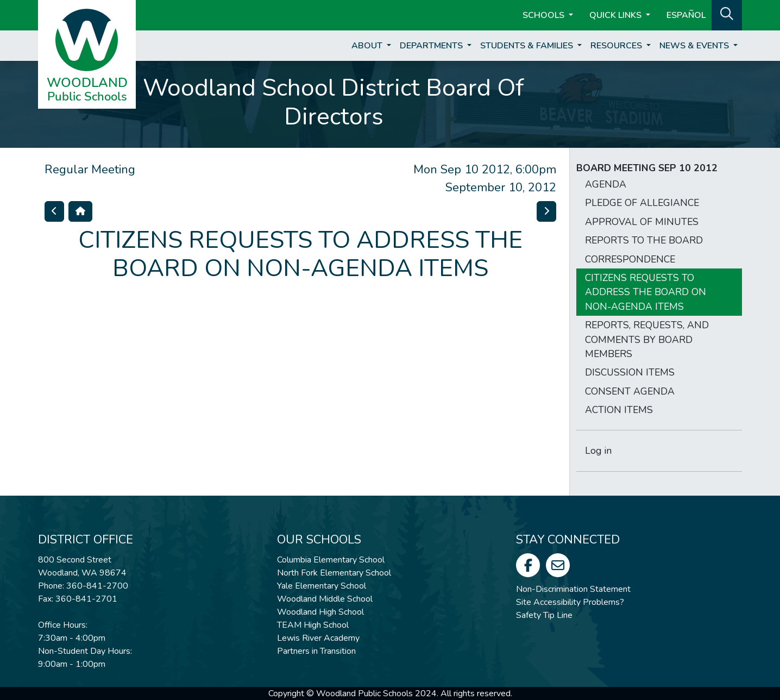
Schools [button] (545, 15)
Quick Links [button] (617, 15)
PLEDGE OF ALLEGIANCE (642, 203)
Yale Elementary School (322, 586)
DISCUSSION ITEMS (630, 372)
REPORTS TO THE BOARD (644, 240)
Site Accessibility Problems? (570, 602)
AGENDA (606, 184)
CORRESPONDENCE (630, 259)
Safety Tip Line (544, 615)
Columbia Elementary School (331, 560)
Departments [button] (432, 46)
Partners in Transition (316, 651)
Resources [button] (617, 46)
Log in (598, 451)
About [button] (368, 46)
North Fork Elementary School (334, 573)
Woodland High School (320, 612)
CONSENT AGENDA (630, 391)
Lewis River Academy (318, 638)
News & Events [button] (695, 46)
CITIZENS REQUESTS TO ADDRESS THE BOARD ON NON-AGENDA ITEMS (646, 292)
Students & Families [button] (528, 46)
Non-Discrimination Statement (573, 589)
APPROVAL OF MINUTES (642, 222)
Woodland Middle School (325, 599)
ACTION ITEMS (619, 410)
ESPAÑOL (686, 15)
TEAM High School (313, 625)
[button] (727, 14)
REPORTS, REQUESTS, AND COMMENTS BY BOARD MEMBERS (647, 339)
